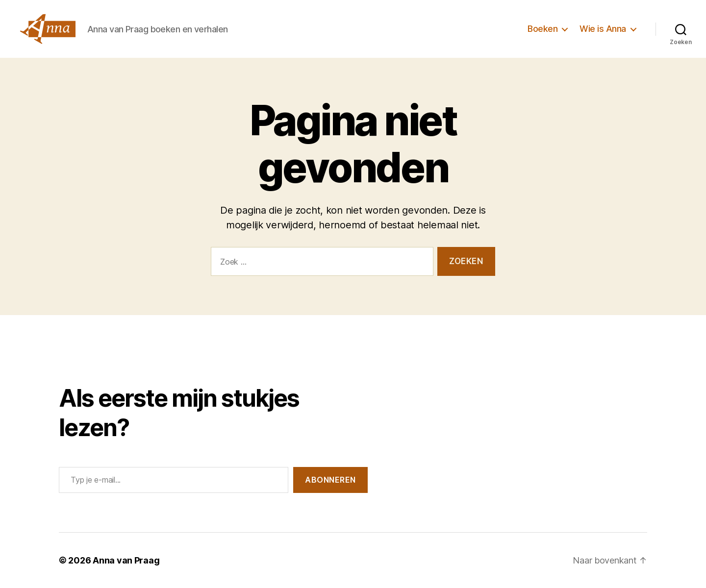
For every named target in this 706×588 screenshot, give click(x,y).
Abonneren (330, 480)
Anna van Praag (126, 560)
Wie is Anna (603, 29)
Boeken (542, 29)
